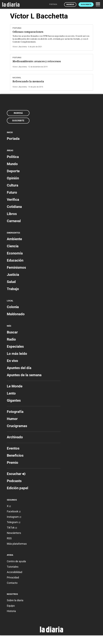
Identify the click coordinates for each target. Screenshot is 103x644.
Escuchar (16, 474)
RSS (9, 538)
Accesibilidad (14, 572)
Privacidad (13, 577)
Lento (11, 393)
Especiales (15, 347)
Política (13, 157)
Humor (12, 419)
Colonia (13, 307)
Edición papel (17, 488)
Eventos (13, 448)
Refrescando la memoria (28, 81)
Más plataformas (17, 544)
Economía (15, 253)
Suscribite (86, 4)
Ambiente (14, 239)
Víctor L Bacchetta (20, 47)
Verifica (13, 200)
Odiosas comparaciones (28, 32)
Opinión (13, 178)
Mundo (12, 164)
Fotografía (15, 412)
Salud (11, 282)
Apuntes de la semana (24, 375)
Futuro (12, 192)
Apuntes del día (19, 368)
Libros (12, 214)
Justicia (13, 275)
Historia (11, 611)
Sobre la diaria (15, 600)
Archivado (15, 437)
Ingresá (70, 4)
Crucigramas (17, 426)
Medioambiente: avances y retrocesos (37, 61)
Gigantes (14, 400)
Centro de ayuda (16, 561)
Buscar (12, 332)
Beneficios (15, 455)
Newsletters (14, 533)
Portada (13, 139)
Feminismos (16, 268)
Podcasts (14, 481)
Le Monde (15, 386)
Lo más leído (17, 354)
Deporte (13, 171)
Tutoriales (13, 567)
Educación (15, 260)
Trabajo (13, 289)
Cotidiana (14, 207)
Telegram (14, 522)
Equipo (11, 606)
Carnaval (14, 221)
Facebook (14, 511)
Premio (13, 463)
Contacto (12, 583)
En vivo (12, 361)
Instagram (14, 517)
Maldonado (16, 314)
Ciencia (13, 246)
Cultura (13, 185)
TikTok (12, 528)
